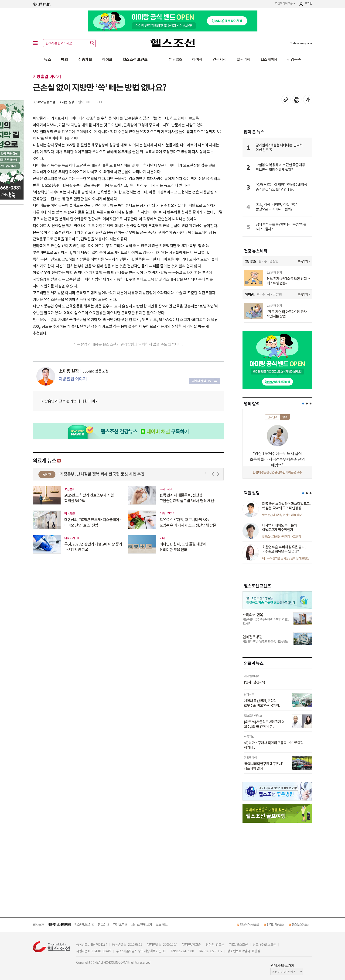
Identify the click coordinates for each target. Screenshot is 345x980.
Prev (214, 474)
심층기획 (85, 59)
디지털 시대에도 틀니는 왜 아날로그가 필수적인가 (280, 527)
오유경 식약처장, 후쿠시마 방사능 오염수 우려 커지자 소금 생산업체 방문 (188, 522)
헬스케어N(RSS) (249, 924)
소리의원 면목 (253, 614)
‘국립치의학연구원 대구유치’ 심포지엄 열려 (263, 766)
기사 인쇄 (297, 100)
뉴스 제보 (162, 925)
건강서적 (220, 59)
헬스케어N (269, 59)
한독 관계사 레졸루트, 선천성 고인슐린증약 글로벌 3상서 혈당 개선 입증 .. (187, 498)
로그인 (309, 3)
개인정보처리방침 (59, 925)
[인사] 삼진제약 (255, 682)
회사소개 (39, 925)
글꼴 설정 (308, 100)
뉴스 (47, 59)
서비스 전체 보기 (141, 925)
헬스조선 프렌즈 (135, 59)
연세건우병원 (252, 637)
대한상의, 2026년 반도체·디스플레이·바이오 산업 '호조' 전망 (93, 522)
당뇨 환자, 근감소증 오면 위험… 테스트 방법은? (288, 281)
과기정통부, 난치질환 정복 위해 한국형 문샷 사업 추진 (103, 474)
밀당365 (175, 59)
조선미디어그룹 (285, 3)
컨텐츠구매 (120, 925)
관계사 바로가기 (282, 965)
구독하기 (303, 261)
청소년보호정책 (84, 925)
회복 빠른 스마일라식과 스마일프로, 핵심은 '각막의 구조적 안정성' (286, 506)
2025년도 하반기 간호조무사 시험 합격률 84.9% (89, 498)
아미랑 (197, 59)
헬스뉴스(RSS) (300, 924)
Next (219, 474)
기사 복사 (286, 100)
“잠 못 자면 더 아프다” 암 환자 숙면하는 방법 (287, 314)
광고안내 (104, 925)
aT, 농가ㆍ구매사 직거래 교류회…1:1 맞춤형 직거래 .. (274, 745)
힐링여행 (244, 59)
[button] (303, 404)
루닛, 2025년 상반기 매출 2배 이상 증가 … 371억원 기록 (93, 547)
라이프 (107, 59)
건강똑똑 (294, 59)
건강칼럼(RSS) (275, 924)
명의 (64, 59)
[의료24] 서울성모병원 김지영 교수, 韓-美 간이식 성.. (264, 724)
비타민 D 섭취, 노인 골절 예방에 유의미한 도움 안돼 (183, 547)
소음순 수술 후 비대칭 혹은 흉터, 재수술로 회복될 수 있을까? (284, 549)
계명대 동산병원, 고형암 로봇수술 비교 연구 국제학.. (262, 703)
